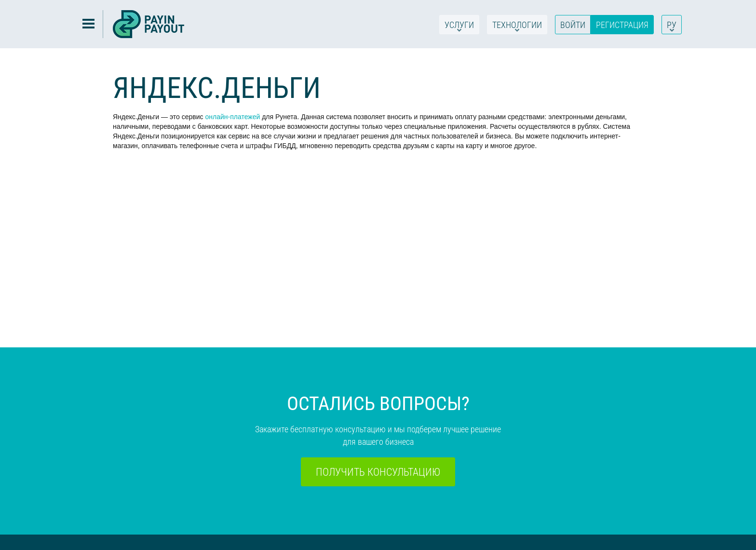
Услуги (459, 26)
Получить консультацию (378, 472)
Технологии (517, 26)
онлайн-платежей (232, 117)
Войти (573, 25)
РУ (672, 26)
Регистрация (622, 25)
